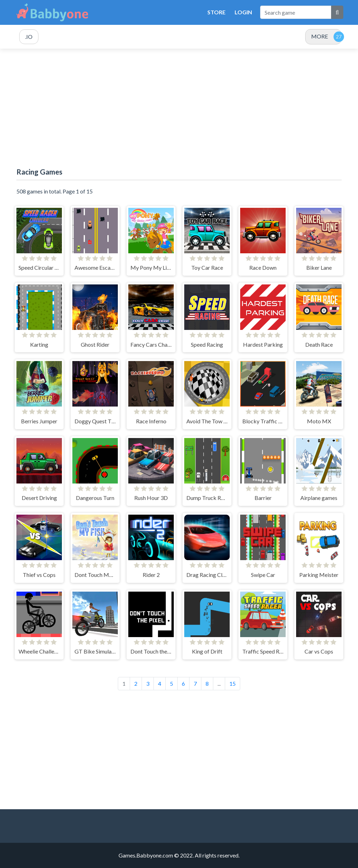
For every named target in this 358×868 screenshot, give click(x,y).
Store (216, 12)
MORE (320, 36)
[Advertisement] (179, 108)
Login (243, 12)
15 (232, 683)
